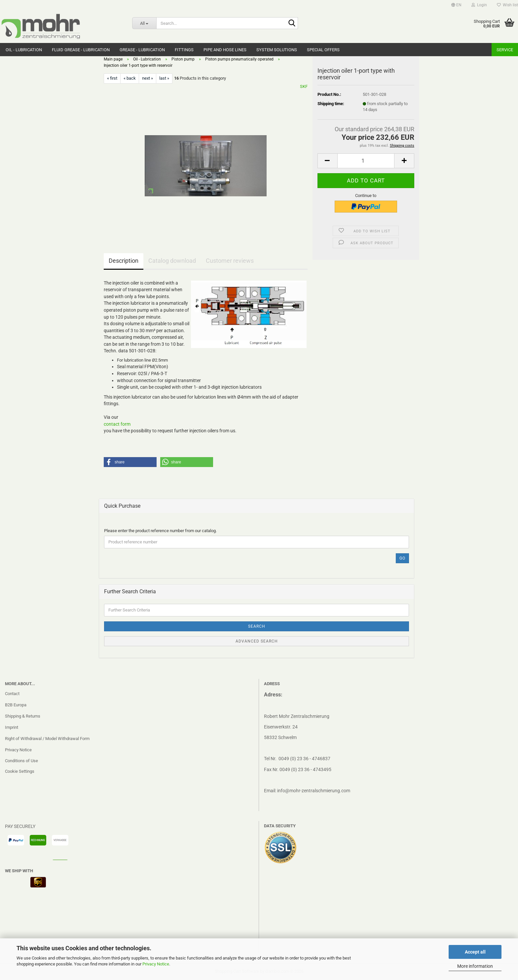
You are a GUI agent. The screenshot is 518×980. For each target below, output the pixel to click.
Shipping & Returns (23, 716)
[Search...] (144, 23)
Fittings (184, 50)
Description (124, 261)
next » (148, 78)
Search (257, 626)
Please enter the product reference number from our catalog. (160, 531)
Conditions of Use (21, 761)
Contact (12, 694)
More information (475, 966)
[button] (456, 5)
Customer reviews (230, 261)
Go (402, 558)
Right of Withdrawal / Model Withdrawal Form (47, 739)
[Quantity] (366, 161)
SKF (304, 86)
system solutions (277, 50)
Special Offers (323, 50)
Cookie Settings (20, 771)
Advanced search (257, 641)
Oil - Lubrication (24, 50)
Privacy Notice (156, 964)
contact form (117, 424)
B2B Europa (16, 705)
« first (112, 78)
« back (130, 78)
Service (505, 50)
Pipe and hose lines (225, 50)
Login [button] (479, 5)
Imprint (12, 727)
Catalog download (172, 261)
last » (164, 78)
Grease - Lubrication (142, 50)
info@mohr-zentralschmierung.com (314, 791)
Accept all (475, 952)
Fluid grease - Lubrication (81, 50)
